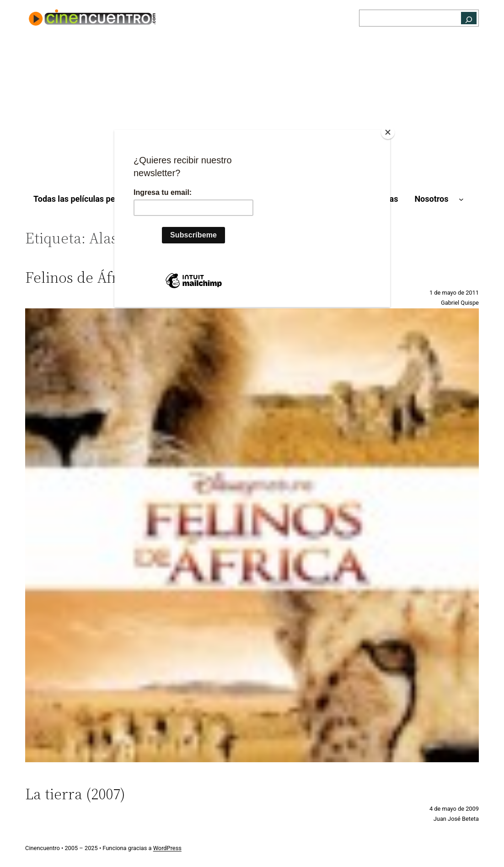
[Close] (388, 132)
